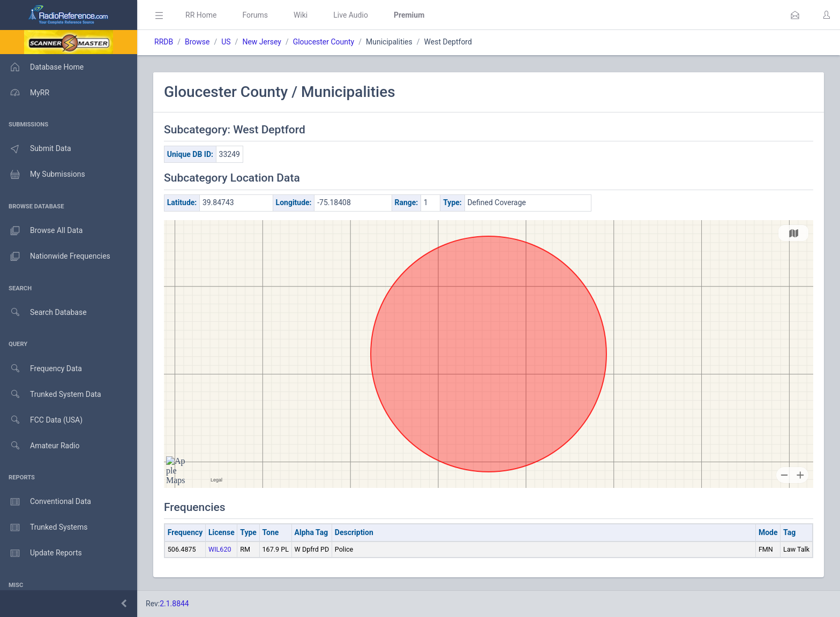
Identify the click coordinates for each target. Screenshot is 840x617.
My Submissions (43, 175)
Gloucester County (324, 42)
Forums (255, 15)
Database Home (42, 67)
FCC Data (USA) (41, 420)
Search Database (43, 313)
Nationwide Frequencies (55, 257)
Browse (197, 42)
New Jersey (261, 42)
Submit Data (36, 149)
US (226, 42)
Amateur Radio (40, 446)
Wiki (301, 15)
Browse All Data (41, 231)
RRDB (164, 42)
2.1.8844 (174, 604)
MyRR (25, 93)
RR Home (201, 15)
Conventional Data (46, 502)
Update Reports (41, 553)
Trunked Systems (44, 528)
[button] (795, 15)
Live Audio (351, 15)
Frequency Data (41, 369)
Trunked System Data (51, 394)
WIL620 (220, 549)
